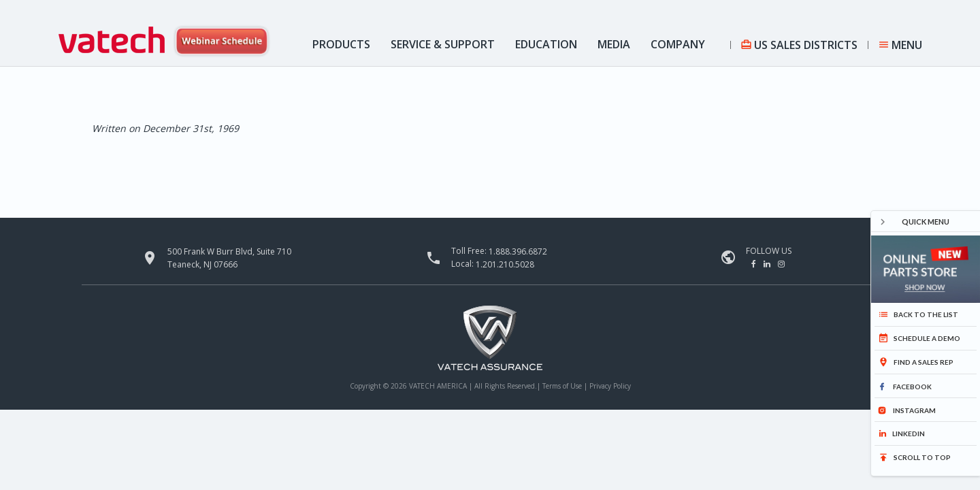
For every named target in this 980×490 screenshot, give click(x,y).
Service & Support (443, 44)
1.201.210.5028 (505, 264)
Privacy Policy (610, 386)
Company (678, 44)
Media (614, 44)
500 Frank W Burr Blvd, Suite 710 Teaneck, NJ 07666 (229, 258)
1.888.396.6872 (518, 251)
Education (546, 44)
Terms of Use (563, 386)
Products (341, 44)
